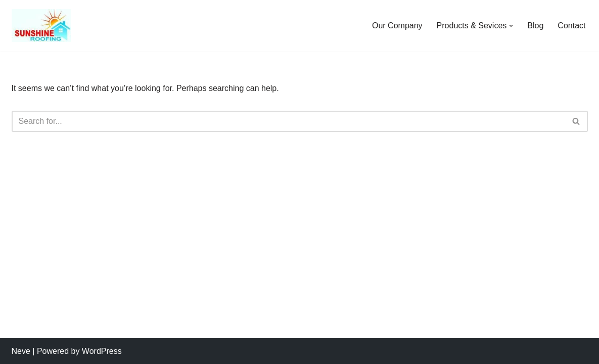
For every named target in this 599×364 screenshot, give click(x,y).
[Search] (288, 121)
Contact (571, 26)
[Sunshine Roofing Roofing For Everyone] (41, 26)
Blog (535, 26)
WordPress (102, 351)
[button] (511, 26)
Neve (21, 351)
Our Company (397, 26)
